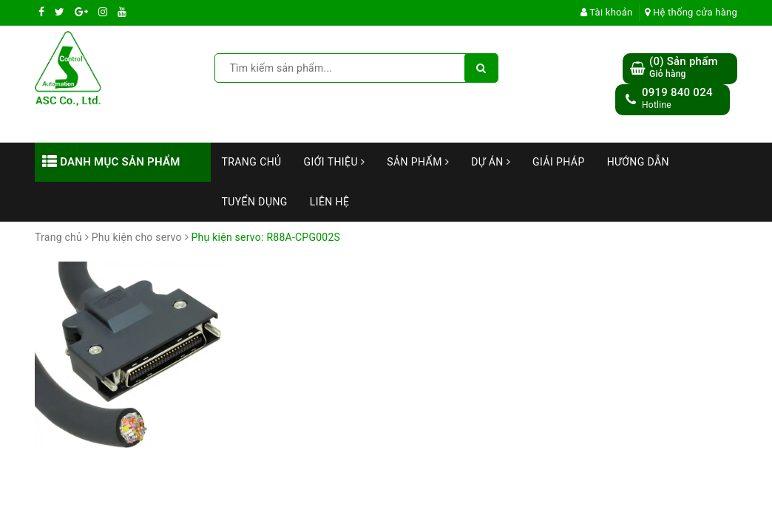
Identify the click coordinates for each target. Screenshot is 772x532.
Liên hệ (330, 202)
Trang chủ (252, 162)
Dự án (491, 162)
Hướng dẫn (638, 162)
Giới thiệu (335, 162)
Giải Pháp (559, 162)
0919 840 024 (677, 92)
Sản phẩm (418, 162)
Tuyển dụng (255, 202)
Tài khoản (607, 12)
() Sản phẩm (684, 68)
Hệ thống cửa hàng (691, 12)
